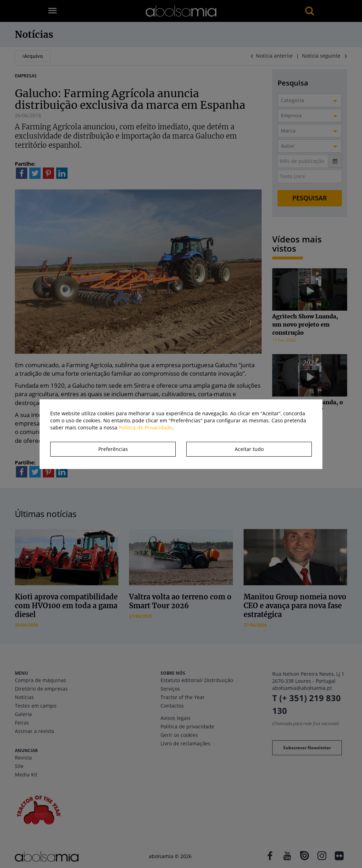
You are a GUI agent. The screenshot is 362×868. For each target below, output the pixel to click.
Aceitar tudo (249, 449)
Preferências (113, 449)
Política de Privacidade (145, 427)
